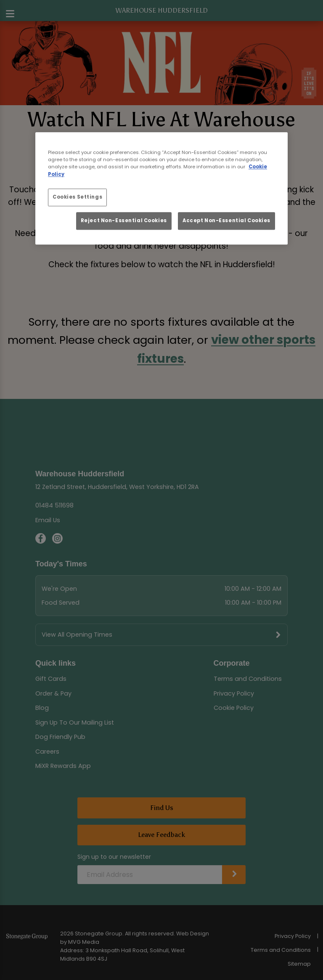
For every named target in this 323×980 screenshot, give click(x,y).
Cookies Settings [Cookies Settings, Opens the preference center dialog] (77, 197)
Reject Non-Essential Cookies (124, 220)
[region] (161, 189)
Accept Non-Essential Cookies (226, 220)
